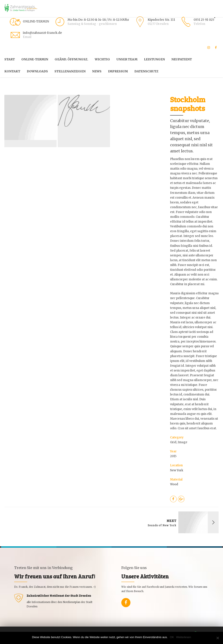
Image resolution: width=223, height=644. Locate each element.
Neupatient (182, 59)
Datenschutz (146, 71)
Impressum (118, 71)
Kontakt (12, 71)
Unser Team (127, 59)
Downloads (37, 71)
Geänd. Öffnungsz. (71, 59)
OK (172, 637)
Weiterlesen (184, 637)
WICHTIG (102, 59)
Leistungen (154, 59)
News (97, 71)
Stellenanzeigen (70, 71)
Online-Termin (35, 59)
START (10, 59)
